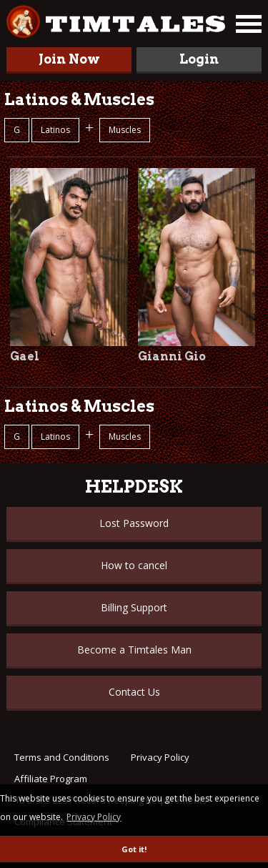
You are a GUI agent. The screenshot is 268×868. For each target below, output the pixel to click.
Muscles (125, 130)
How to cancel (134, 565)
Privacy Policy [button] (94, 817)
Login (199, 59)
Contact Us (134, 692)
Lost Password (134, 523)
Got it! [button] (134, 849)
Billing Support (134, 607)
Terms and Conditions (62, 757)
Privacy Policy (160, 757)
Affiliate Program (51, 779)
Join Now (69, 59)
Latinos (55, 130)
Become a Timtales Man (134, 650)
